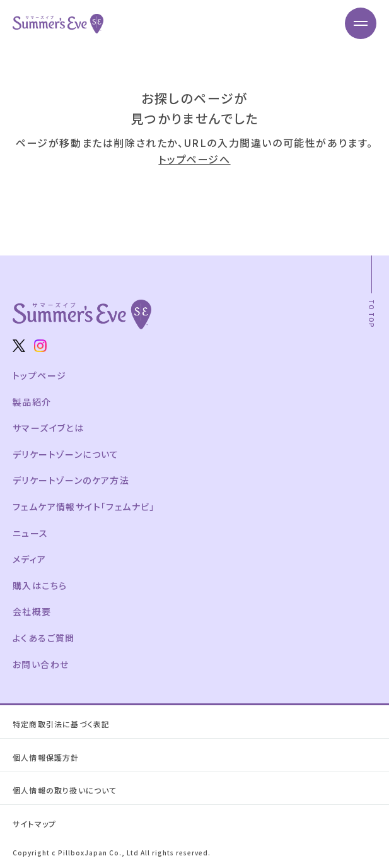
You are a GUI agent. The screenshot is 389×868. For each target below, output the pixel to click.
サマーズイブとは (48, 428)
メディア (30, 559)
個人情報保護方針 (46, 757)
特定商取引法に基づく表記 (61, 724)
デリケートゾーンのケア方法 (71, 480)
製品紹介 (32, 402)
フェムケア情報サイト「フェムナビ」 (84, 507)
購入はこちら (40, 585)
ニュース (31, 533)
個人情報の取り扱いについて (65, 790)
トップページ (39, 375)
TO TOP (372, 314)
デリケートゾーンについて (66, 454)
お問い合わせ (41, 664)
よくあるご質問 (44, 638)
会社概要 (32, 611)
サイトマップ (34, 824)
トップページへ (194, 159)
